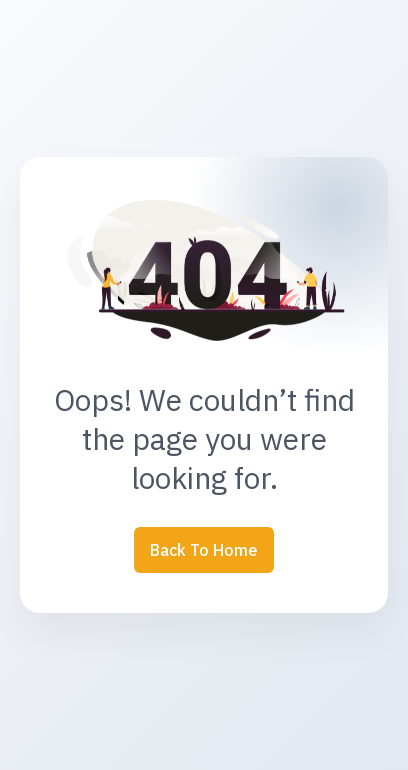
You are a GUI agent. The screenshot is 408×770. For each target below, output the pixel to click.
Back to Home (204, 550)
